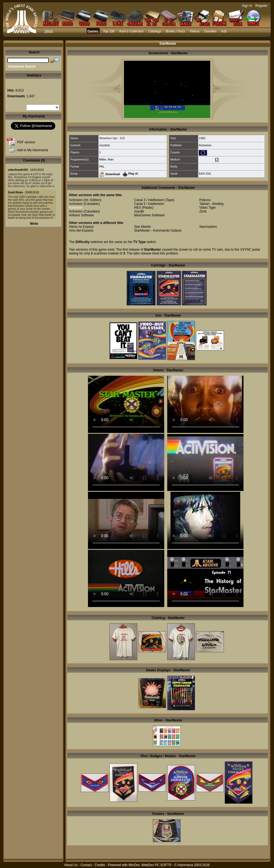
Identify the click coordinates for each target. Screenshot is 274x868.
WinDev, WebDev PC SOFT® (150, 865)
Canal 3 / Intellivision (149, 200)
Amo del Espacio (81, 230)
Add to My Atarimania (32, 150)
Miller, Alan (106, 159)
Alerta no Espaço (81, 227)
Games (93, 31)
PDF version (26, 142)
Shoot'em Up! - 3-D (112, 138)
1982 (202, 138)
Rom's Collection (132, 31)
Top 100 (109, 31)
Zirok (203, 211)
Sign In (247, 6)
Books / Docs (176, 31)
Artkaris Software (81, 215)
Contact (86, 865)
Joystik (139, 211)
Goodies (210, 31)
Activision (205, 145)
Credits (100, 865)
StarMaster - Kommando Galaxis (158, 230)
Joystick (104, 145)
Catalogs (155, 31)
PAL (102, 166)
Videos (194, 31)
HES (137, 208)
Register (261, 6)
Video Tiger (208, 208)
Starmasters (208, 227)
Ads (224, 31)
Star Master (142, 227)
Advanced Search (22, 66)
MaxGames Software (149, 215)
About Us (71, 865)
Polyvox (205, 200)
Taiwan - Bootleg (211, 204)
